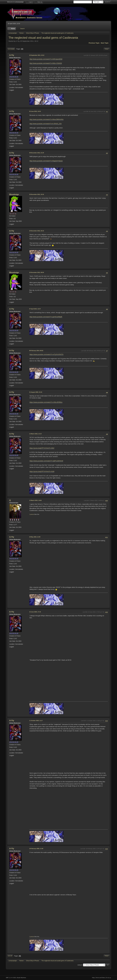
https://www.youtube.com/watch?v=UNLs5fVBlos (46, 402)
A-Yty (12, 55)
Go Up (10, 956)
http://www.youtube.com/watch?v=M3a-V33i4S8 (46, 63)
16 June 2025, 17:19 (35, 612)
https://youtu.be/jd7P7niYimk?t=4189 (42, 471)
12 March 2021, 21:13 (35, 434)
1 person (32, 514)
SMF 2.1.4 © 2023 (11, 978)
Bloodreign (14, 194)
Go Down (11, 49)
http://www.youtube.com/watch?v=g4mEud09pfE (46, 317)
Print (107, 49)
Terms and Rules (100, 978)
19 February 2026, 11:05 (36, 849)
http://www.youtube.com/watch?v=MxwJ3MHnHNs (46, 119)
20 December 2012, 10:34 (37, 194)
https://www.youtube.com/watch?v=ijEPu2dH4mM (46, 461)
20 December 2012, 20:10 (37, 231)
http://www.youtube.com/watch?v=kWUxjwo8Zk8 (46, 59)
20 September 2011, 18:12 (37, 55)
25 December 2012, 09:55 (37, 272)
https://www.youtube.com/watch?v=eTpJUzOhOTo (46, 354)
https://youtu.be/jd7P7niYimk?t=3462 (42, 448)
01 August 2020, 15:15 (36, 392)
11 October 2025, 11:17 (36, 721)
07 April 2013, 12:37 (35, 309)
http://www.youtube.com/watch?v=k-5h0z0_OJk (45, 124)
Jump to (80, 965)
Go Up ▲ (109, 978)
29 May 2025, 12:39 (35, 537)
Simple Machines (21, 978)
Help (93, 978)
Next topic (105, 43)
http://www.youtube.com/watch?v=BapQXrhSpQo (46, 161)
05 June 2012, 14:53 (35, 111)
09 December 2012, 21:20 (37, 153)
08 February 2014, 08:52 (36, 351)
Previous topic (94, 43)
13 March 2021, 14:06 (35, 500)
